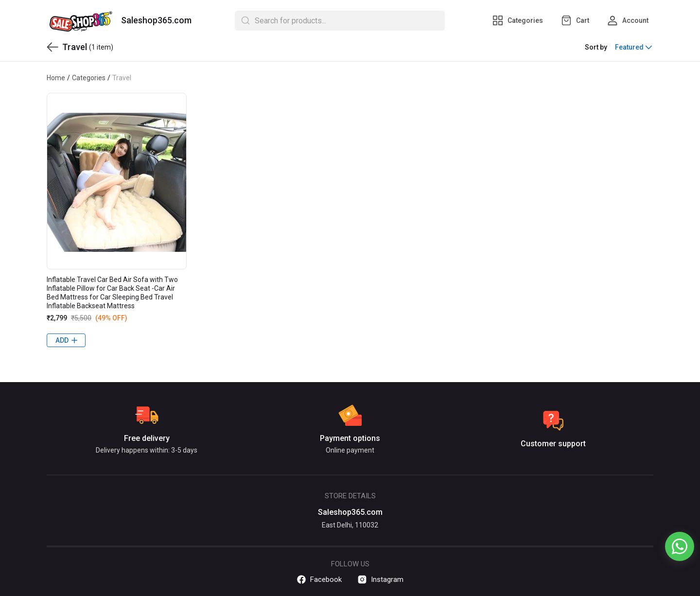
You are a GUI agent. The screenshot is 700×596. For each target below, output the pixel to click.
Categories (89, 78)
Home (56, 78)
